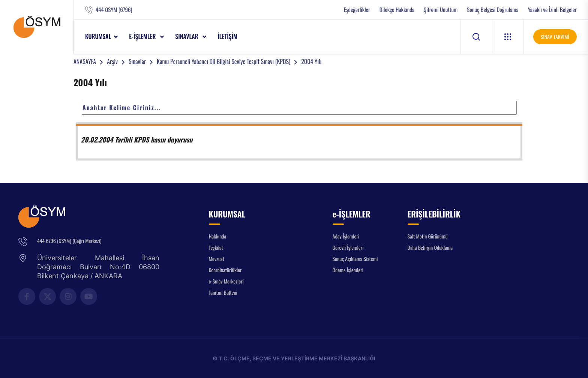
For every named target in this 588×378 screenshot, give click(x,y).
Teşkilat (216, 247)
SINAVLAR (187, 36)
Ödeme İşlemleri (348, 270)
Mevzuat (217, 259)
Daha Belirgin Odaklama (430, 247)
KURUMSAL (98, 36)
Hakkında (218, 236)
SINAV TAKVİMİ (555, 37)
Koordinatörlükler (225, 270)
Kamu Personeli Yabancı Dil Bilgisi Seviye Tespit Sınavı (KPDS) (223, 61)
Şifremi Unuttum (441, 10)
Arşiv (112, 61)
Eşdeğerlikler (357, 10)
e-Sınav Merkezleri (226, 281)
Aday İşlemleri (346, 236)
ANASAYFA (85, 61)
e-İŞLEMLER (143, 36)
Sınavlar (137, 61)
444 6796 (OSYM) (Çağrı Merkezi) (69, 241)
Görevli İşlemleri (348, 247)
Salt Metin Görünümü (428, 236)
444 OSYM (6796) (114, 10)
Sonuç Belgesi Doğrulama (493, 10)
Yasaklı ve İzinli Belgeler (552, 10)
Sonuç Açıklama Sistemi (355, 259)
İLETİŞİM (227, 36)
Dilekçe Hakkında (397, 10)
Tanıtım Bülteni (223, 292)
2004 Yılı (311, 61)
